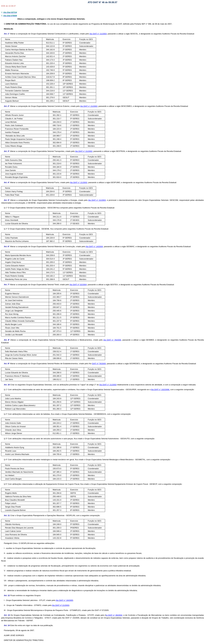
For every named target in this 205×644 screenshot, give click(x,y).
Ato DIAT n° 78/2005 (112, 340)
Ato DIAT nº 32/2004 (78, 285)
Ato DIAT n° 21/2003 (98, 34)
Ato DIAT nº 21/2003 (61, 605)
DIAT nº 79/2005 (99, 364)
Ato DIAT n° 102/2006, (160, 390)
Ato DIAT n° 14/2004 (94, 246)
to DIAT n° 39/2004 (114, 615)
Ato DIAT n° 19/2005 (64, 600)
